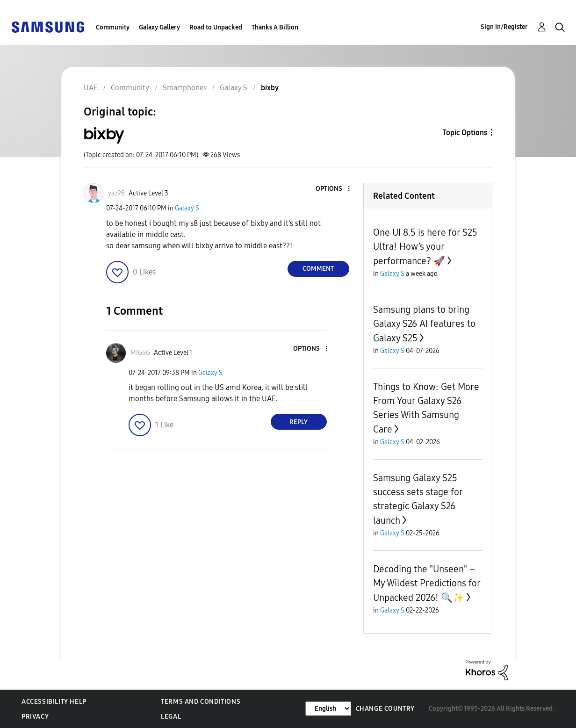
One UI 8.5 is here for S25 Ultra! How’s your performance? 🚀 (425, 247)
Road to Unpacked (216, 27)
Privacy (35, 717)
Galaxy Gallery (159, 27)
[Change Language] (328, 709)
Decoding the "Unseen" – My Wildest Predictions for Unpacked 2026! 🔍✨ (427, 583)
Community (113, 27)
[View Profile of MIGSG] (140, 353)
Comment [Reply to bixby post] (318, 269)
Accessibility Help (54, 702)
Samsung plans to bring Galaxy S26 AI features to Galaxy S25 (424, 324)
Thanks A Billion (275, 27)
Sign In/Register (504, 27)
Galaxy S (187, 208)
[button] (333, 189)
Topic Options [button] (465, 133)
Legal (171, 717)
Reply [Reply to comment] (299, 422)
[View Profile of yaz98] (116, 193)
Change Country (385, 709)
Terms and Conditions (201, 702)
